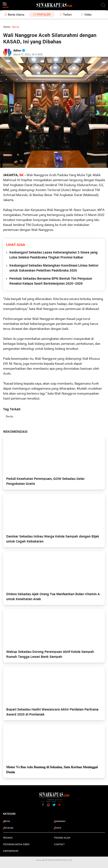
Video (88, 15)
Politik (58, 828)
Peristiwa (8, 828)
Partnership (11, 851)
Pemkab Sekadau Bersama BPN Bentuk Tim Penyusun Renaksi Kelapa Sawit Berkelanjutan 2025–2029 (51, 281)
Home (7, 27)
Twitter (54, 806)
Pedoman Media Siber (16, 845)
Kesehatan (60, 821)
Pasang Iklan (62, 838)
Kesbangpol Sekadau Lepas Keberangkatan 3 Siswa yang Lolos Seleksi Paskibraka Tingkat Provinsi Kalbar (53, 255)
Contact (59, 845)
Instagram (48, 806)
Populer (44, 15)
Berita (9, 417)
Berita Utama (16, 15)
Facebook (43, 806)
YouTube (60, 806)
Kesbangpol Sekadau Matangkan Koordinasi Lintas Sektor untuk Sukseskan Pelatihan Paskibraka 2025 (54, 268)
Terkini (67, 15)
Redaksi (8, 838)
